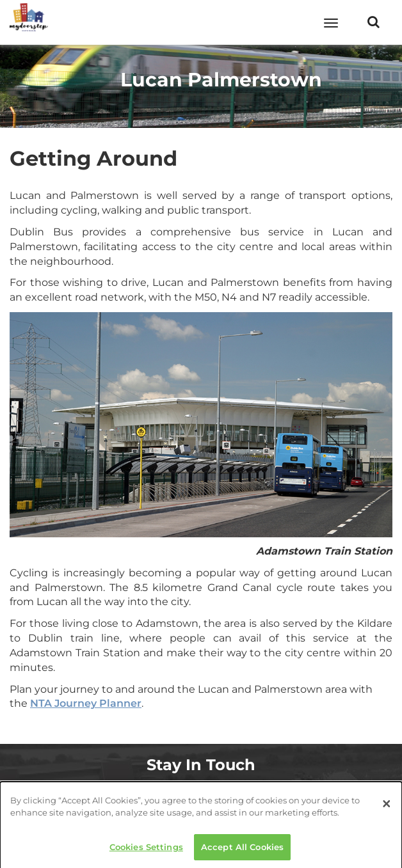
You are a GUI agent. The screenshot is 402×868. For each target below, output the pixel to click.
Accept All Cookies (242, 850)
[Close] (387, 807)
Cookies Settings (146, 850)
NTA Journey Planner (86, 703)
